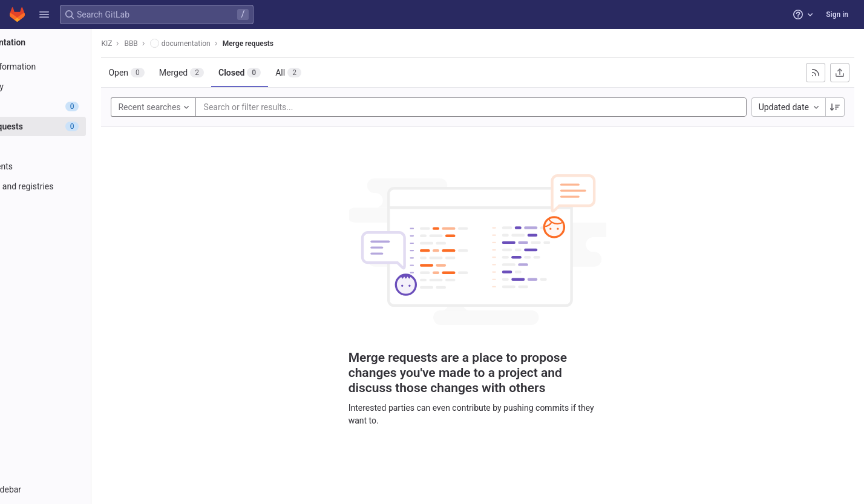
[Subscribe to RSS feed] (816, 73)
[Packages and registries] (77, 186)
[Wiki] (77, 246)
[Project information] (77, 67)
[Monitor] (77, 206)
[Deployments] (77, 166)
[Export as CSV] (840, 73)
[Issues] (77, 106)
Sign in (837, 15)
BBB (194, 44)
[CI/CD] (77, 146)
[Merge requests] (77, 126)
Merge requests (311, 44)
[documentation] (77, 42)
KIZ (170, 44)
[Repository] (77, 87)
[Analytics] (77, 226)
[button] (44, 15)
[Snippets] (77, 266)
